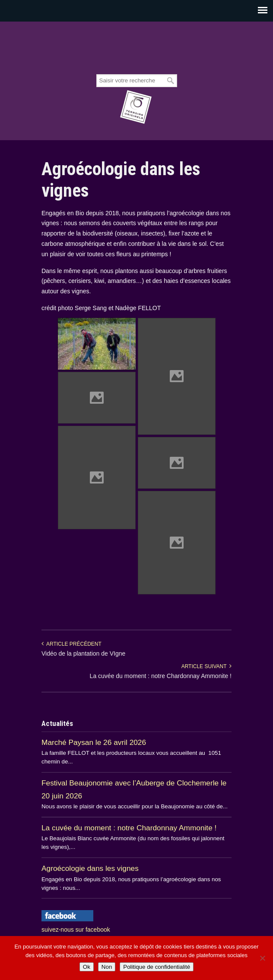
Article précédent (71, 644)
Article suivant (206, 666)
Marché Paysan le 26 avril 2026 (94, 742)
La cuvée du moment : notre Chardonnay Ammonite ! (161, 676)
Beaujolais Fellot (136, 48)
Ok (87, 967)
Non (107, 967)
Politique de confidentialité (157, 967)
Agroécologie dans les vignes (90, 868)
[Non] (262, 958)
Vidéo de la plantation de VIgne (83, 653)
